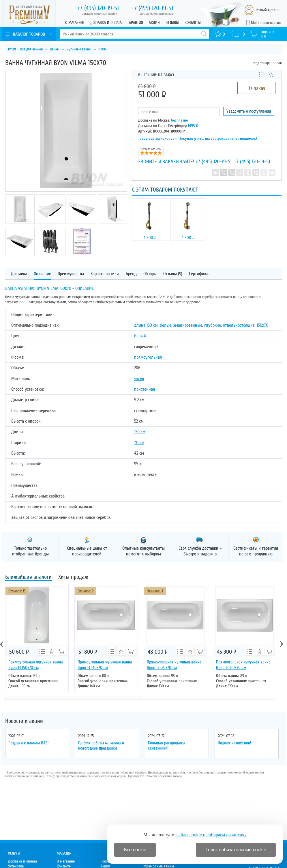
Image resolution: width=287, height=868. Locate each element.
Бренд (131, 274)
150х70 (262, 325)
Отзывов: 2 (86, 591)
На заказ (256, 88)
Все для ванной (31, 49)
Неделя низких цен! (234, 743)
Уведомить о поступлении (249, 111)
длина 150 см (146, 325)
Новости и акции (24, 721)
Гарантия (135, 23)
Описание (42, 274)
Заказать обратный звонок (100, 14)
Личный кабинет (268, 10)
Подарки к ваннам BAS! (28, 743)
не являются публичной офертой (124, 772)
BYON (12, 49)
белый (140, 336)
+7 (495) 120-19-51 (214, 162)
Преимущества (71, 274)
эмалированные (188, 325)
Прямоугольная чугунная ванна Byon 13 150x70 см (36, 665)
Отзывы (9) (173, 274)
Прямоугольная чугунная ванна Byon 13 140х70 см (105, 665)
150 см (140, 432)
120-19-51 (98, 8)
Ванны (55, 49)
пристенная (145, 389)
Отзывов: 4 (155, 591)
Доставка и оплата (106, 23)
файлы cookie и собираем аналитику (211, 835)
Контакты (193, 23)
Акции (154, 23)
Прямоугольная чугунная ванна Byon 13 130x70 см (174, 665)
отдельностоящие (239, 325)
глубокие (213, 325)
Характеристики (105, 274)
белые (166, 325)
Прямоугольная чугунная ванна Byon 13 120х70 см (243, 665)
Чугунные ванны (79, 49)
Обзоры (150, 274)
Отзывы (172, 23)
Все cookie (135, 850)
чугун (139, 379)
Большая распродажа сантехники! (166, 746)
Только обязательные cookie (236, 850)
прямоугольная (148, 357)
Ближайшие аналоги (28, 577)
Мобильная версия (266, 23)
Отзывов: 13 (17, 591)
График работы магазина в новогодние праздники (101, 746)
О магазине (75, 23)
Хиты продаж (73, 577)
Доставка (19, 274)
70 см (139, 442)
